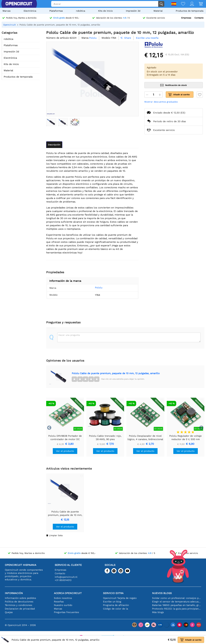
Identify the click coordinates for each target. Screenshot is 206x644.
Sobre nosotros (63, 598)
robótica (81, 11)
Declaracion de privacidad (20, 609)
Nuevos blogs (162, 593)
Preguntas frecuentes (66, 612)
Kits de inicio (105, 11)
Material (158, 11)
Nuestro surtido (63, 605)
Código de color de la (115, 609)
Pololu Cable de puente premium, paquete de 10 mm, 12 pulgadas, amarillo (116, 373)
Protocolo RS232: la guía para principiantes (177, 609)
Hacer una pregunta (69, 335)
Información (14, 593)
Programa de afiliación (116, 605)
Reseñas (59, 602)
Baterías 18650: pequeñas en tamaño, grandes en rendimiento (177, 605)
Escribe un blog (112, 602)
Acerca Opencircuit (68, 593)
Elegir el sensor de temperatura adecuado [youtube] (177, 602)
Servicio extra (113, 593)
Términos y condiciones (19, 605)
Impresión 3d (133, 11)
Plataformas (56, 11)
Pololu (94, 288)
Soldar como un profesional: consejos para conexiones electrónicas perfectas (177, 598)
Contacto (199, 18)
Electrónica (30, 11)
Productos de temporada (190, 11)
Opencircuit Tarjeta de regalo (120, 598)
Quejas (9, 612)
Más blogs (158, 612)
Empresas (186, 18)
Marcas (7, 11)
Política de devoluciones (19, 602)
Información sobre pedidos (20, 598)
